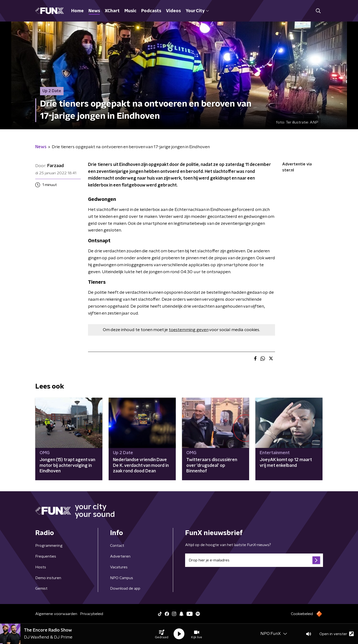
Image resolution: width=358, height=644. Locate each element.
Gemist (41, 588)
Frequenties (46, 556)
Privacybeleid (92, 614)
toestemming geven (189, 330)
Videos (173, 11)
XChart (112, 11)
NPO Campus (122, 578)
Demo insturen (48, 578)
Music (130, 11)
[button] (162, 634)
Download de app (125, 588)
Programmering (49, 546)
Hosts (41, 567)
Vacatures (119, 567)
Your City (197, 11)
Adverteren (120, 556)
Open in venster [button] (337, 634)
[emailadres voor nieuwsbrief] (254, 560)
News (94, 11)
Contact (117, 546)
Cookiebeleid (302, 614)
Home (77, 11)
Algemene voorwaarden (56, 614)
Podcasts (151, 11)
